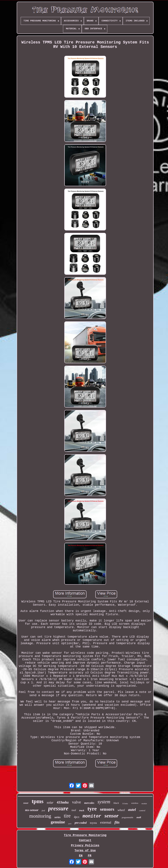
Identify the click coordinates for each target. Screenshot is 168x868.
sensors (107, 809)
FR (90, 856)
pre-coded (81, 823)
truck (82, 810)
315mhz (125, 803)
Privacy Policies (85, 845)
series (58, 817)
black (116, 803)
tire (67, 816)
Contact (85, 840)
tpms (38, 801)
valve (76, 802)
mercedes (89, 803)
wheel (121, 810)
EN (81, 856)
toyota (93, 823)
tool (74, 810)
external (106, 822)
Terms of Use (85, 851)
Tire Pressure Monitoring (85, 835)
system (104, 802)
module (144, 803)
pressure (58, 809)
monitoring (40, 816)
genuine (58, 822)
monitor (92, 816)
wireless (135, 803)
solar (50, 802)
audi (139, 817)
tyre (92, 809)
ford (43, 811)
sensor (111, 816)
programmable (127, 817)
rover (26, 803)
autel (132, 810)
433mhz (63, 802)
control (142, 810)
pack (70, 824)
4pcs (77, 817)
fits (117, 822)
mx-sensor (32, 810)
